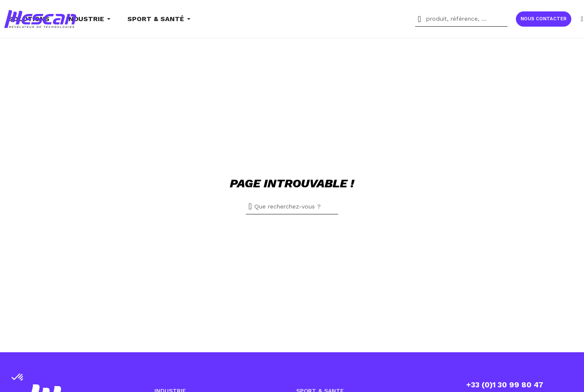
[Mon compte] (582, 19)
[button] (544, 19)
